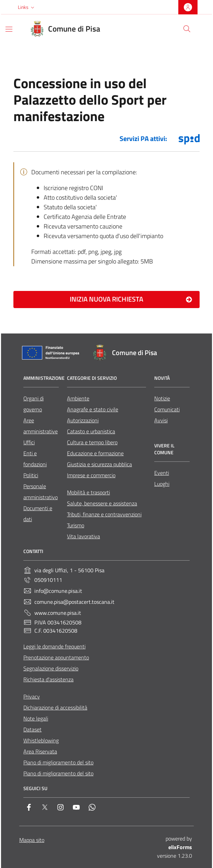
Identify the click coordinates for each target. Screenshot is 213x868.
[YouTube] (76, 809)
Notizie (162, 398)
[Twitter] (45, 809)
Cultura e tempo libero (92, 442)
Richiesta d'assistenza (48, 679)
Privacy (32, 696)
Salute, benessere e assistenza (102, 503)
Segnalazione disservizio (51, 668)
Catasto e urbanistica (91, 431)
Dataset (32, 729)
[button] (27, 7)
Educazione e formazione (95, 453)
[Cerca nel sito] (187, 29)
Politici (31, 475)
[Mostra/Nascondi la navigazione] (9, 29)
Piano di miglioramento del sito (58, 762)
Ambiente (78, 398)
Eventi (162, 473)
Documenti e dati (38, 514)
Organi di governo (33, 404)
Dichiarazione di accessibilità (55, 707)
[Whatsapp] (92, 809)
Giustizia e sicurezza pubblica (99, 464)
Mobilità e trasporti (88, 492)
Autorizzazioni (83, 420)
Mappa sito (32, 840)
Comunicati (167, 409)
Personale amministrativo (41, 492)
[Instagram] (60, 809)
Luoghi (162, 484)
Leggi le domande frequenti (54, 646)
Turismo (76, 525)
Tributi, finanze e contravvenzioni (104, 514)
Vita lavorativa (83, 536)
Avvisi (161, 420)
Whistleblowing (41, 740)
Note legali (36, 718)
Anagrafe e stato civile (93, 409)
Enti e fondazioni (35, 459)
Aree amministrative (41, 426)
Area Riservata (40, 751)
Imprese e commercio (91, 475)
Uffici (29, 442)
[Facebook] (29, 809)
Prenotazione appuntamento (56, 657)
